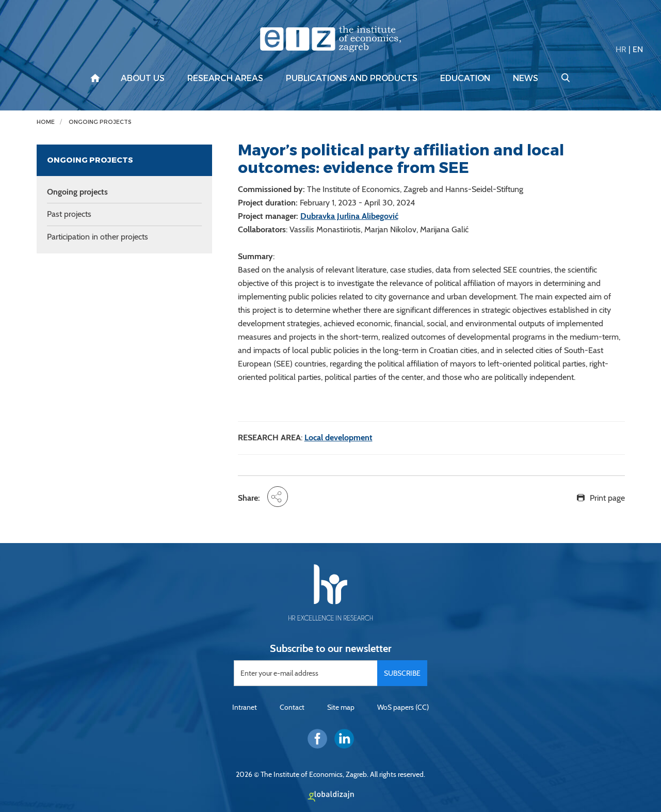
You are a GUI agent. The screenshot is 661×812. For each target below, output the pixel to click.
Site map (341, 707)
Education (465, 78)
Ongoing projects (100, 122)
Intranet (245, 707)
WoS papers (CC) (403, 707)
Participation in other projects (98, 237)
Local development (338, 437)
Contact (292, 707)
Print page (607, 498)
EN (638, 49)
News (526, 78)
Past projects (69, 214)
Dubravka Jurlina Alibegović (349, 216)
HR (621, 49)
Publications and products (352, 78)
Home (46, 122)
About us (143, 78)
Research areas (225, 78)
